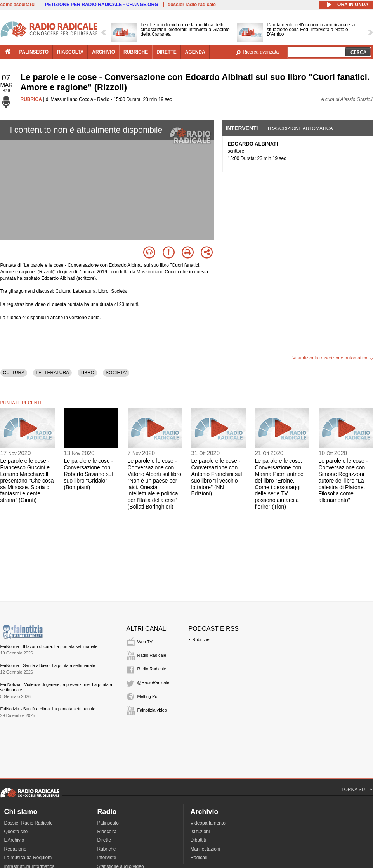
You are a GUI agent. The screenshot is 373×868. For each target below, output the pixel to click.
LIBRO (87, 373)
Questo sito (16, 832)
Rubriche (201, 639)
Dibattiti (198, 840)
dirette (166, 52)
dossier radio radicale (192, 5)
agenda (195, 52)
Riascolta (107, 832)
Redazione (15, 849)
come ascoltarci (18, 5)
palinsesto (34, 52)
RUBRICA (31, 99)
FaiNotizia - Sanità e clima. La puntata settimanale (48, 709)
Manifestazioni (206, 849)
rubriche (136, 52)
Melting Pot (148, 696)
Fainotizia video (152, 710)
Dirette (104, 840)
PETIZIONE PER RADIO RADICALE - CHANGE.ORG (102, 5)
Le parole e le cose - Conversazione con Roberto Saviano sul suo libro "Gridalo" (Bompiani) (89, 474)
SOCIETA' (116, 373)
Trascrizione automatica (300, 128)
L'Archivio (14, 840)
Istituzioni (200, 832)
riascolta (70, 52)
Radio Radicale (152, 655)
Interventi (242, 128)
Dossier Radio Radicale (29, 823)
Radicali (199, 858)
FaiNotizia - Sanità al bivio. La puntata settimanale (48, 665)
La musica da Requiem (28, 858)
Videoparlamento (208, 823)
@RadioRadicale (154, 682)
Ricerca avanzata (261, 52)
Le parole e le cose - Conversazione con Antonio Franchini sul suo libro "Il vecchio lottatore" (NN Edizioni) (217, 477)
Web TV (145, 642)
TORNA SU (353, 790)
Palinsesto (108, 823)
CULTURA (14, 373)
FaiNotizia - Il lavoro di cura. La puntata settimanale (49, 646)
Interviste (107, 858)
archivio (103, 52)
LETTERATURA (52, 373)
